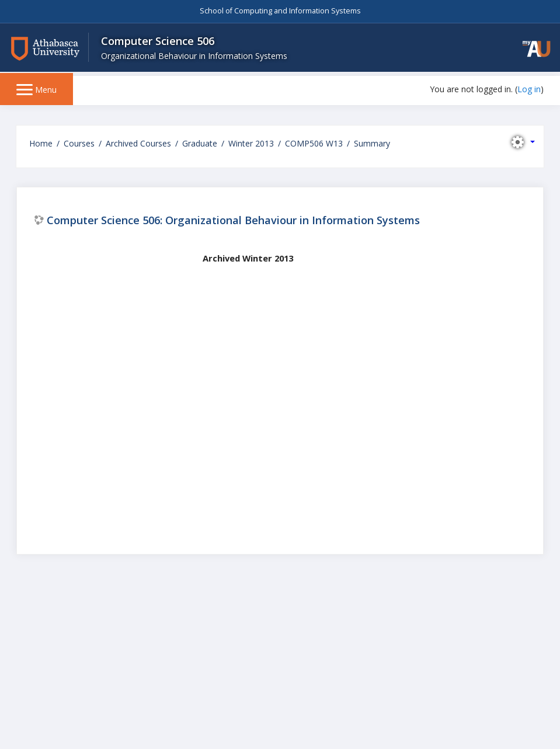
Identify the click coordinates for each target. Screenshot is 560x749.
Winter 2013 (251, 143)
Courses (79, 143)
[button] (531, 51)
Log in (529, 89)
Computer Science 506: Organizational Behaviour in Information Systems (233, 220)
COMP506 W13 (314, 143)
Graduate (200, 143)
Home (41, 143)
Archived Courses (138, 143)
